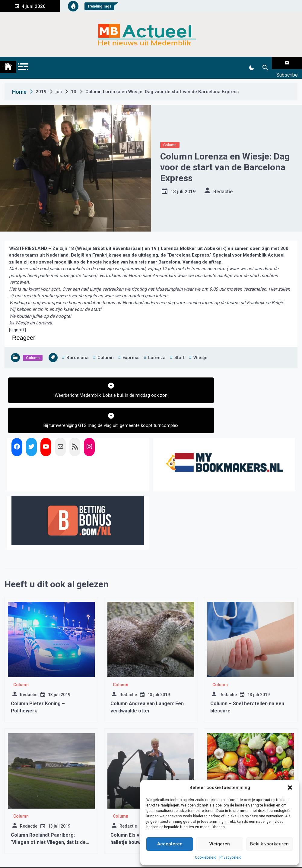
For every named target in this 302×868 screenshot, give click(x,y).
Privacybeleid (230, 857)
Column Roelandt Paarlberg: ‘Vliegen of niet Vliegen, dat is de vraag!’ (48, 811)
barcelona (78, 350)
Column (170, 137)
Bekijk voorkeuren (269, 844)
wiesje (200, 350)
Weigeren (220, 844)
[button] (290, 788)
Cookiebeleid (206, 857)
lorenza (157, 350)
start (180, 350)
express (131, 350)
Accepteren (170, 844)
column (106, 350)
